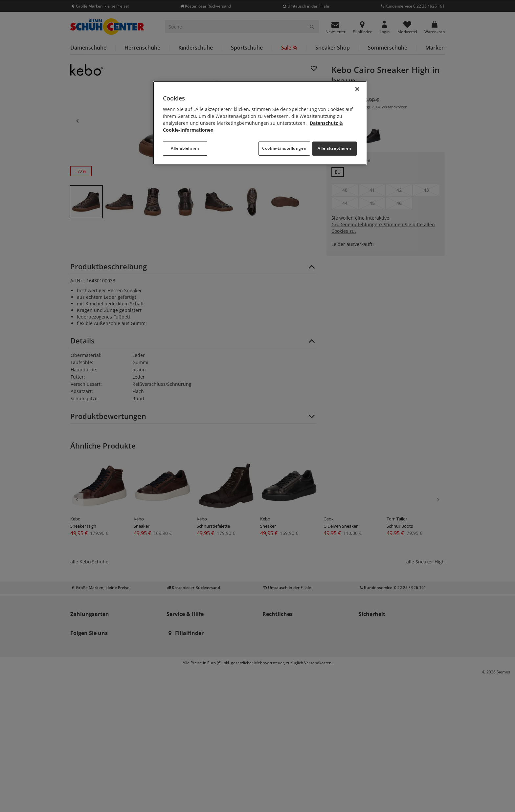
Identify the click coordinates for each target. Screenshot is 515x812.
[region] (260, 123)
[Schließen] (357, 89)
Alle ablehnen (185, 148)
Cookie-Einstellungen (284, 148)
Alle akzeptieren (335, 148)
